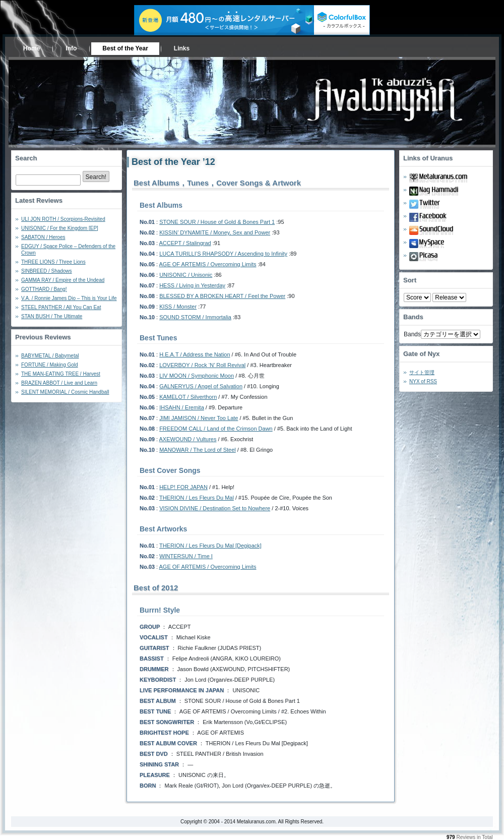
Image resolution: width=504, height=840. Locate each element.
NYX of (423, 381)
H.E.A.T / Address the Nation (195, 354)
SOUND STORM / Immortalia (195, 317)
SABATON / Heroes (43, 237)
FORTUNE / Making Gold (50, 365)
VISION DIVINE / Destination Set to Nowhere (215, 508)
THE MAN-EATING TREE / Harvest (61, 374)
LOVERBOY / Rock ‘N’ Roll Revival (202, 365)
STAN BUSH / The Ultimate (52, 316)
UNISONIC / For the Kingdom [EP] (60, 228)
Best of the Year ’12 (173, 162)
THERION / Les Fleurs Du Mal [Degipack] (210, 546)
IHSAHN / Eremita (182, 407)
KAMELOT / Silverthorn (188, 397)
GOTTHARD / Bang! (44, 289)
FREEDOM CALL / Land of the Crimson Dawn (216, 429)
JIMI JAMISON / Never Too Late (199, 418)
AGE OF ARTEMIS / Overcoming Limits (208, 264)
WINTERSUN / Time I (186, 556)
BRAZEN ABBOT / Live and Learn (59, 383)
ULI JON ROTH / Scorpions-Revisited (63, 219)
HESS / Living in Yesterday (192, 285)
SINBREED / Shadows (47, 271)
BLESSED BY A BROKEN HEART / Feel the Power (222, 296)
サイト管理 (422, 372)
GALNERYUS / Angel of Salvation (201, 386)
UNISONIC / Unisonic (186, 275)
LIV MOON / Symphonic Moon (197, 376)
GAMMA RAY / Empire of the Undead (63, 280)
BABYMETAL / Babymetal (50, 356)
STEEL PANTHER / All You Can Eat (61, 307)
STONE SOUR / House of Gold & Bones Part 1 (217, 222)
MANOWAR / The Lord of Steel (198, 450)
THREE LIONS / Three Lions (53, 262)
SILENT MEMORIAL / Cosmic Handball (65, 392)
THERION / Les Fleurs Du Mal (197, 498)
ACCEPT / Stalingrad (185, 243)
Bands (412, 334)
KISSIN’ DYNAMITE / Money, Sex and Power (215, 232)
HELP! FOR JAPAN (183, 487)
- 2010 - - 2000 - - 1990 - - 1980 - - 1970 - (449, 297)
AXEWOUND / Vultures (188, 439)
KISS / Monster (178, 307)
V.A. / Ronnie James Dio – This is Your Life (69, 298)
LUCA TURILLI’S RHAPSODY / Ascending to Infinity (223, 254)
